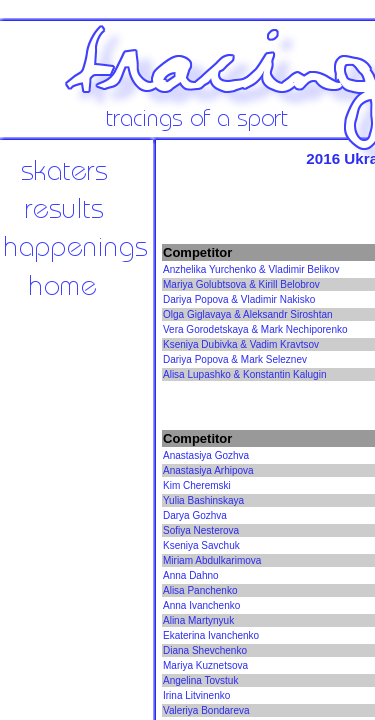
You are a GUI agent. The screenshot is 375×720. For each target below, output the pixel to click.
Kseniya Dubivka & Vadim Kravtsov (241, 344)
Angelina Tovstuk (200, 680)
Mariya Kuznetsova (205, 665)
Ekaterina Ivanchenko (211, 635)
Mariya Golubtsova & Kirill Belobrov (241, 284)
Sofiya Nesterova (201, 530)
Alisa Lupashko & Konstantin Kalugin (244, 374)
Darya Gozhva (195, 515)
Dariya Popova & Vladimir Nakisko (239, 299)
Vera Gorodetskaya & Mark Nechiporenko (255, 329)
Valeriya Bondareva (206, 710)
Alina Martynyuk (198, 620)
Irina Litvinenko (196, 695)
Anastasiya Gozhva (206, 455)
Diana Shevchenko (205, 650)
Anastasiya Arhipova (208, 470)
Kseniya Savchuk (201, 545)
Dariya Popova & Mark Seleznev (235, 359)
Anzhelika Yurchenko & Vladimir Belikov (251, 269)
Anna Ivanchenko (201, 605)
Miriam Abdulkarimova (212, 560)
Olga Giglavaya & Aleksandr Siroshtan (248, 314)
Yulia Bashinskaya (203, 500)
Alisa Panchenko (200, 590)
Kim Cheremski (197, 485)
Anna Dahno (191, 575)
